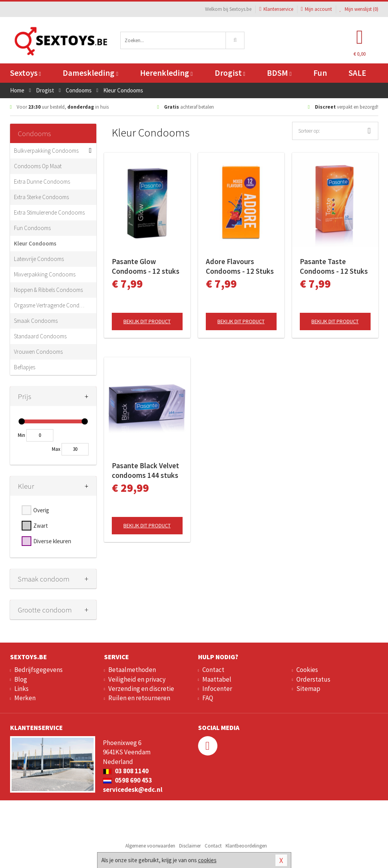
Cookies (307, 670)
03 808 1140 (126, 771)
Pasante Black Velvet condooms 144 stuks (145, 470)
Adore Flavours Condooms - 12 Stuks (240, 266)
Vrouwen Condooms (38, 352)
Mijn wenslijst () (359, 9)
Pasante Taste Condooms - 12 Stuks (334, 266)
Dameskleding (90, 73)
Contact (213, 670)
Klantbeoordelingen (246, 846)
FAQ (208, 698)
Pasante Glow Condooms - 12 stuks (146, 266)
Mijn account (316, 9)
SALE (357, 73)
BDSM (279, 73)
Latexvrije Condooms (39, 259)
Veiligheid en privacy (137, 679)
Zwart (41, 526)
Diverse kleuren (52, 541)
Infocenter (217, 689)
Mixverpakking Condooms (45, 274)
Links (21, 689)
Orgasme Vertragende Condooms (49, 305)
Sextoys (26, 73)
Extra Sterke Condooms (41, 197)
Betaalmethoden (132, 670)
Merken (25, 698)
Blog (21, 679)
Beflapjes (25, 367)
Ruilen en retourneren (139, 698)
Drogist (230, 73)
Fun (320, 73)
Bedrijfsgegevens (38, 670)
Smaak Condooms (36, 321)
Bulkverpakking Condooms (46, 151)
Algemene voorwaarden (150, 846)
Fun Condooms (32, 228)
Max (56, 449)
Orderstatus (313, 679)
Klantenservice (276, 9)
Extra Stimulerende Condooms (49, 212)
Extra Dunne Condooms (42, 182)
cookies (207, 860)
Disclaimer (190, 846)
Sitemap (308, 689)
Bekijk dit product (147, 321)
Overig (41, 510)
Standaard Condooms (40, 336)
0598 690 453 (127, 780)
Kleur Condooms (35, 243)
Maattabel (217, 679)
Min (21, 435)
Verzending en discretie (141, 689)
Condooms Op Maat (38, 166)
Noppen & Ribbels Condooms (48, 290)
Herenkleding (166, 73)
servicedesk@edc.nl (133, 790)
